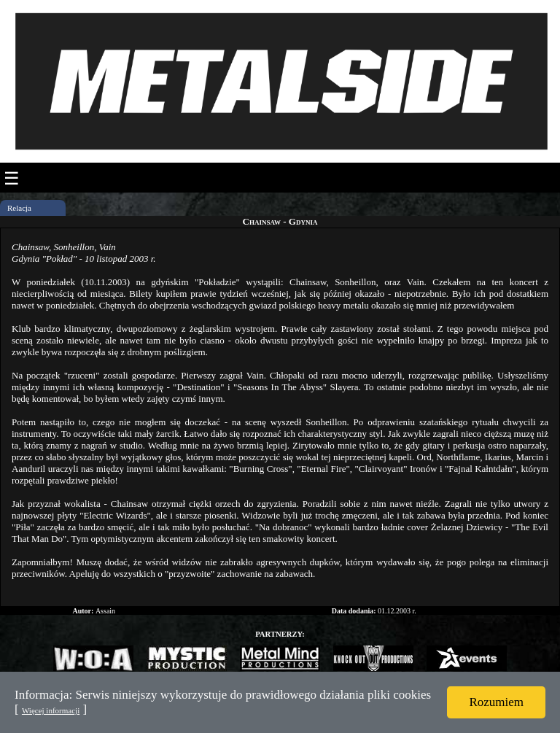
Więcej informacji (51, 710)
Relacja (19, 208)
